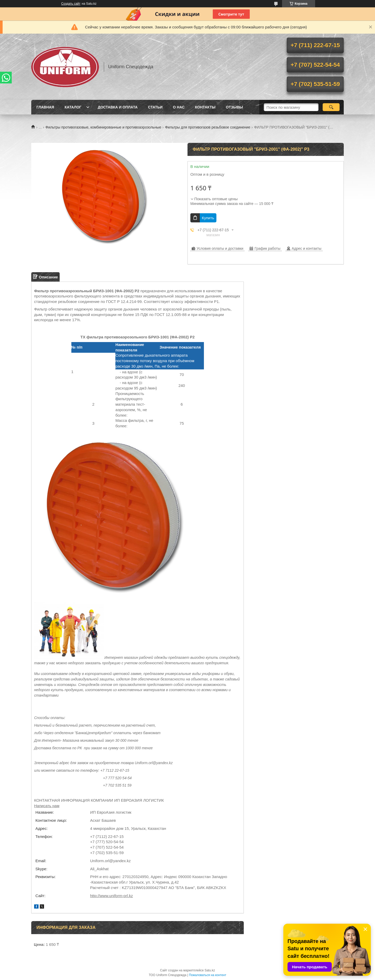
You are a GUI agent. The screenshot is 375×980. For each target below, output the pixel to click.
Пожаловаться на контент (207, 975)
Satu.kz (210, 970)
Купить (208, 218)
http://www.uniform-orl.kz (111, 896)
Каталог (73, 107)
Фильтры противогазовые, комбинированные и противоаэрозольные (103, 127)
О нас (179, 107)
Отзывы (234, 107)
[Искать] (331, 107)
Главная (45, 107)
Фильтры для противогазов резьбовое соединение (208, 127)
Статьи (155, 107)
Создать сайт (71, 4)
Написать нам (47, 806)
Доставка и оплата (118, 107)
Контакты (205, 107)
